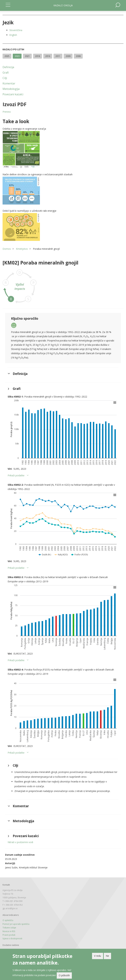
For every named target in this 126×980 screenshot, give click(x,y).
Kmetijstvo (22, 249)
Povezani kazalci (13, 94)
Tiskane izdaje (9, 928)
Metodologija (11, 89)
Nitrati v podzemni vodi (20, 842)
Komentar (9, 83)
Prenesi (7, 112)
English (13, 35)
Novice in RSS (9, 931)
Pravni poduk (9, 935)
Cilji (5, 78)
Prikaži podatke (16, 475)
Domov (7, 249)
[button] (63, 150)
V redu (98, 956)
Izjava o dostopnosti (12, 938)
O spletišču (8, 920)
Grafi (6, 73)
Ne (107, 956)
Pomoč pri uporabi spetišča (16, 924)
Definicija (8, 67)
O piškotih (64, 975)
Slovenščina (16, 30)
